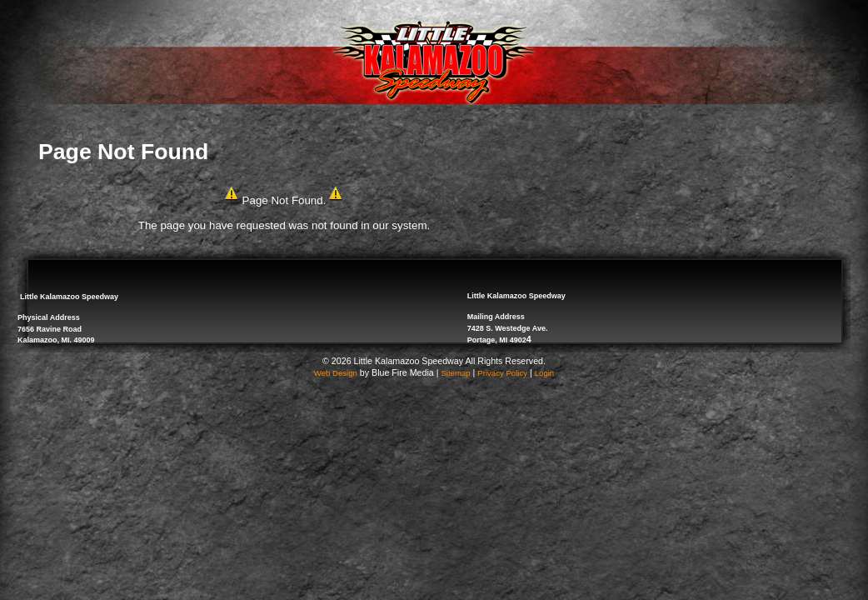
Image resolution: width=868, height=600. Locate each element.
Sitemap (455, 373)
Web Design (336, 373)
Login (544, 373)
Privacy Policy (502, 373)
